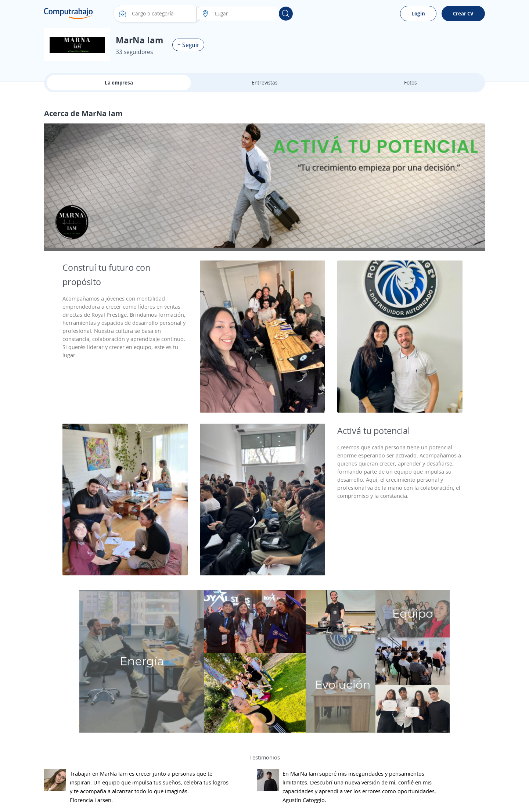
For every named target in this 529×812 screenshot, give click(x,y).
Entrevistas (264, 82)
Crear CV (463, 13)
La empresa (119, 82)
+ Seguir (188, 45)
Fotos (410, 82)
